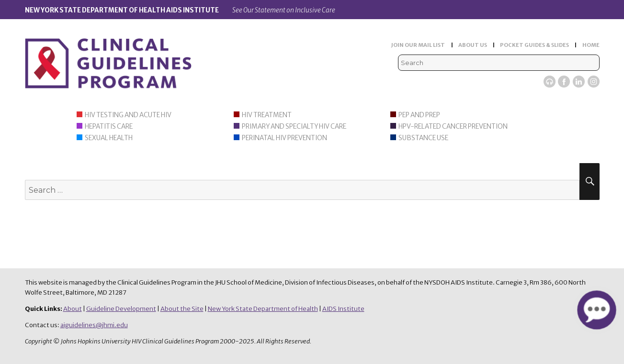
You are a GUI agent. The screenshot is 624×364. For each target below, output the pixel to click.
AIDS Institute (343, 309)
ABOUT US (473, 45)
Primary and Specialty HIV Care (294, 127)
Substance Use (423, 138)
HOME (591, 45)
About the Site (182, 309)
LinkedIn (579, 82)
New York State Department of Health (263, 309)
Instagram (594, 82)
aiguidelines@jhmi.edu (94, 325)
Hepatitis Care (109, 127)
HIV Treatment (267, 115)
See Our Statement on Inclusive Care (284, 10)
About (73, 309)
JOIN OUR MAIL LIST (418, 45)
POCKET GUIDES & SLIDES (534, 45)
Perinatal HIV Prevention (284, 138)
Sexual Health (109, 138)
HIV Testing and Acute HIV (128, 115)
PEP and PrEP (419, 115)
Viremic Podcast (550, 82)
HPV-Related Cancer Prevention (453, 127)
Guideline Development (121, 309)
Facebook (564, 82)
